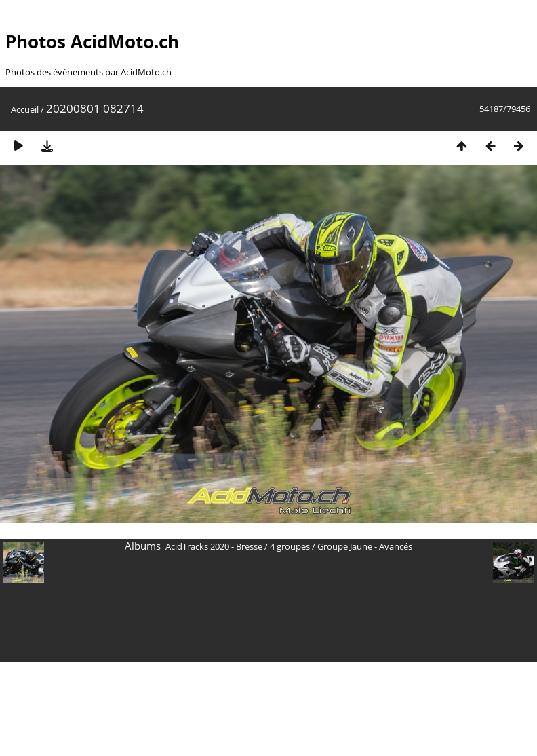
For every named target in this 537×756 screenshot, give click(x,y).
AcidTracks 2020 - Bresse (214, 546)
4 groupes (290, 546)
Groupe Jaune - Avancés (365, 546)
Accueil (25, 109)
